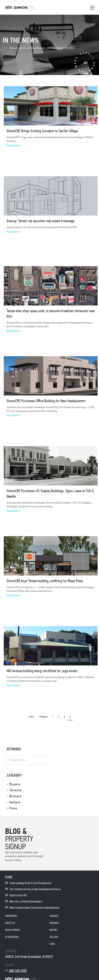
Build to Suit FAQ (18, 895)
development (12, 930)
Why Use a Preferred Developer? (26, 902)
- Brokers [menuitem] (14, 796)
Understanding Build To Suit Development (30, 883)
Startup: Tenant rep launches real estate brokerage (40, 221)
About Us (10, 923)
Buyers (53, 930)
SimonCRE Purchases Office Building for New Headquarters (46, 401)
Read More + (14, 146)
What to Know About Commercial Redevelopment (34, 908)
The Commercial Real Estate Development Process (35, 889)
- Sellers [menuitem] (14, 802)
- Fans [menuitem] (12, 808)
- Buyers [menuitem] (13, 784)
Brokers (54, 923)
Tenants (54, 916)
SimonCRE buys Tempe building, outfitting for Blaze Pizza (45, 581)
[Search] (87, 760)
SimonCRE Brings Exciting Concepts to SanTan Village (42, 131)
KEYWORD (14, 749)
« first (31, 717)
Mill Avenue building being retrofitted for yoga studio (42, 671)
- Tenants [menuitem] (14, 790)
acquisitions (12, 937)
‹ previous (43, 717)
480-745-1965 (18, 970)
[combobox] (29, 760)
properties (11, 916)
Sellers (54, 937)
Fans (52, 944)
